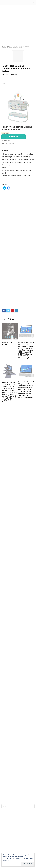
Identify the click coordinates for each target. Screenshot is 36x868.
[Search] (33, 3)
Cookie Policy (6, 860)
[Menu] (2, 3)
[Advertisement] (18, 25)
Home (3, 46)
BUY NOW (13, 137)
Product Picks (11, 46)
